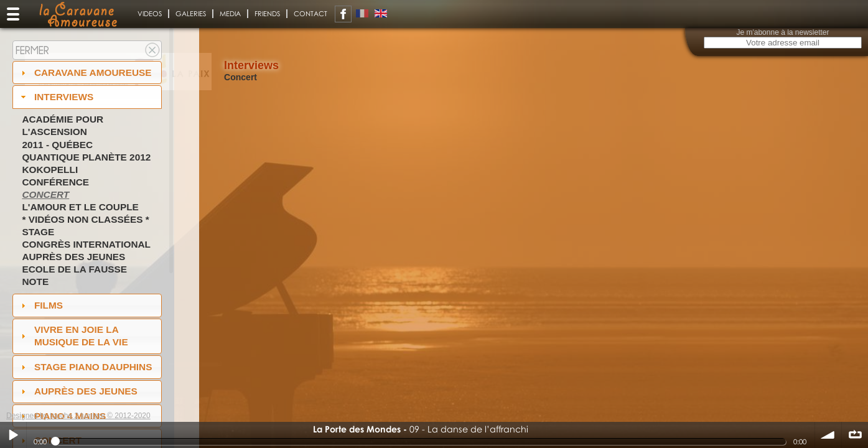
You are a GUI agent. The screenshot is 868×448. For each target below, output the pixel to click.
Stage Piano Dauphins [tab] (85, 367)
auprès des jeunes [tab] (78, 391)
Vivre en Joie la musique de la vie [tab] (73, 336)
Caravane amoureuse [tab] (85, 72)
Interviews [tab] (56, 97)
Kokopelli (50, 170)
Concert (45, 194)
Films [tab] (40, 305)
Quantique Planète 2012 (86, 157)
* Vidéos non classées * (85, 219)
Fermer (32, 50)
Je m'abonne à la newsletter (782, 32)
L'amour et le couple (80, 207)
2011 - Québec (57, 145)
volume (828, 435)
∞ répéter (855, 435)
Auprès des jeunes (73, 257)
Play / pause (13, 435)
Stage (38, 232)
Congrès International (86, 244)
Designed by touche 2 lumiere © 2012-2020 (78, 416)
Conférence (55, 182)
